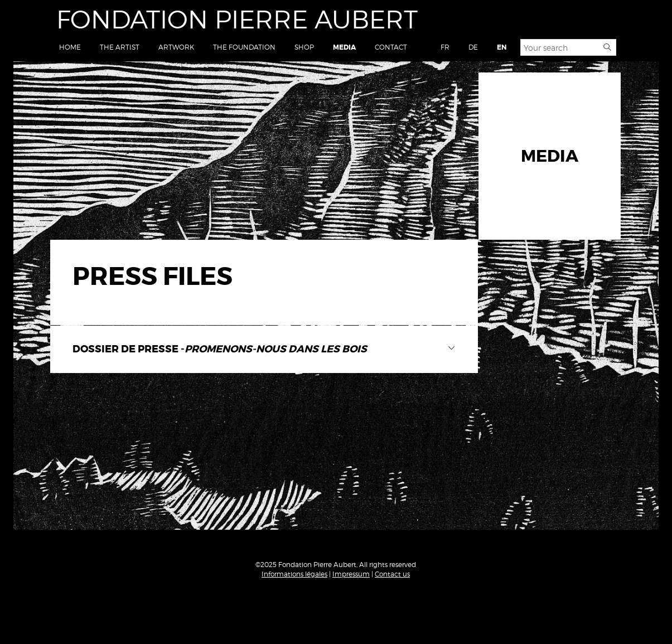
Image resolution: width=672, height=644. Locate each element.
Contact (391, 47)
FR (445, 47)
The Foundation (244, 47)
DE (473, 47)
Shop (304, 47)
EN (502, 47)
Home (70, 47)
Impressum (351, 574)
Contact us (392, 574)
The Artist (120, 47)
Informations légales (294, 574)
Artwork (176, 47)
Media (344, 47)
